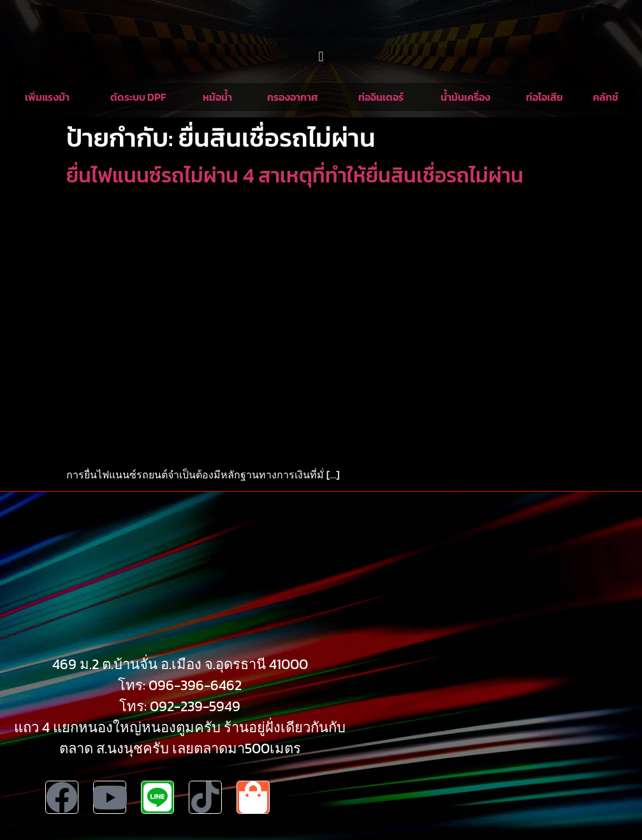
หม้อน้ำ (217, 97)
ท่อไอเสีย (544, 97)
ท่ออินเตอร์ (381, 97)
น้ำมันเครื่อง (465, 97)
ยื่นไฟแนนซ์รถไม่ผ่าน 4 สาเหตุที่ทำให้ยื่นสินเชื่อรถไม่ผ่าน (295, 175)
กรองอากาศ (293, 97)
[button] (321, 56)
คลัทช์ (606, 97)
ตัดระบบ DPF (138, 97)
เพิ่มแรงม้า (47, 97)
